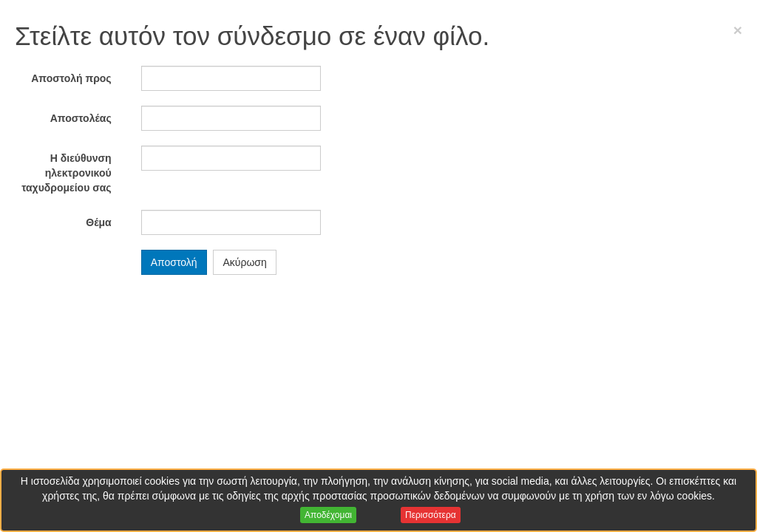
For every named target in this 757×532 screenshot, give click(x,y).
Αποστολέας (81, 118)
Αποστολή (174, 262)
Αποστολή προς (71, 78)
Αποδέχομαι (328, 515)
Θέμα (98, 222)
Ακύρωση (244, 262)
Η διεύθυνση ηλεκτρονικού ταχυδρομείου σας (67, 173)
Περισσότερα (431, 515)
